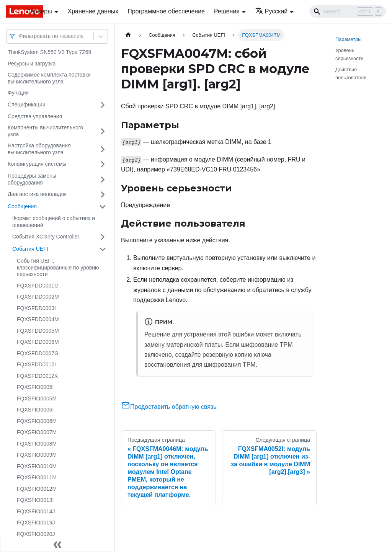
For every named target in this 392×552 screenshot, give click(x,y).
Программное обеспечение (166, 11)
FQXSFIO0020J (36, 534)
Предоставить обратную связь (169, 407)
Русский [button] (271, 11)
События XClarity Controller (46, 237)
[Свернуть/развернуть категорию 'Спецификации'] (103, 105)
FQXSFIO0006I (35, 410)
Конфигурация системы (37, 164)
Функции (18, 93)
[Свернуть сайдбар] (57, 544)
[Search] (348, 11)
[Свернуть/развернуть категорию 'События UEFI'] (103, 249)
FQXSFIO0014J (36, 511)
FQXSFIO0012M (37, 489)
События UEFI (30, 249)
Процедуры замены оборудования (32, 179)
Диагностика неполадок (37, 194)
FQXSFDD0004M (38, 319)
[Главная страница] (128, 35)
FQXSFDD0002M (38, 297)
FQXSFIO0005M (37, 398)
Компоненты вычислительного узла (45, 131)
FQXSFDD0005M (38, 331)
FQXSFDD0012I (36, 364)
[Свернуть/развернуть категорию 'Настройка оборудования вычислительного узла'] (103, 149)
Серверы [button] (39, 11)
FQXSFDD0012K (37, 376)
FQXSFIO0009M (37, 455)
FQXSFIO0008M (37, 444)
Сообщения (22, 206)
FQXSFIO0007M (37, 432)
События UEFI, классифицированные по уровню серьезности (58, 267)
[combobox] (20, 36)
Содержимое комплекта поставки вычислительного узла (49, 78)
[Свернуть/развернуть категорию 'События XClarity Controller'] (103, 237)
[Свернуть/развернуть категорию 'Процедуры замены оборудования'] (103, 179)
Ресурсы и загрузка (32, 64)
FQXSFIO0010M (37, 466)
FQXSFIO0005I (35, 387)
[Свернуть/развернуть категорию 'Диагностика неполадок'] (103, 194)
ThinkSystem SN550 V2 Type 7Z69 (49, 52)
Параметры (348, 39)
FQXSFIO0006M (37, 421)
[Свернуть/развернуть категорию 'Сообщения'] (103, 207)
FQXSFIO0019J (36, 523)
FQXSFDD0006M (38, 342)
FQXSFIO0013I (35, 500)
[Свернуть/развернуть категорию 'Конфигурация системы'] (103, 164)
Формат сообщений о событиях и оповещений (54, 222)
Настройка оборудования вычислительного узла (39, 149)
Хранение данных (93, 11)
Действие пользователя (351, 73)
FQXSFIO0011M (37, 477)
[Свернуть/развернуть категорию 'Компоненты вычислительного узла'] (103, 131)
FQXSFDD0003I (36, 308)
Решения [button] (227, 11)
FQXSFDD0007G (38, 353)
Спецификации (27, 105)
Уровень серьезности (350, 54)
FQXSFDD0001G (38, 286)
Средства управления (35, 116)
